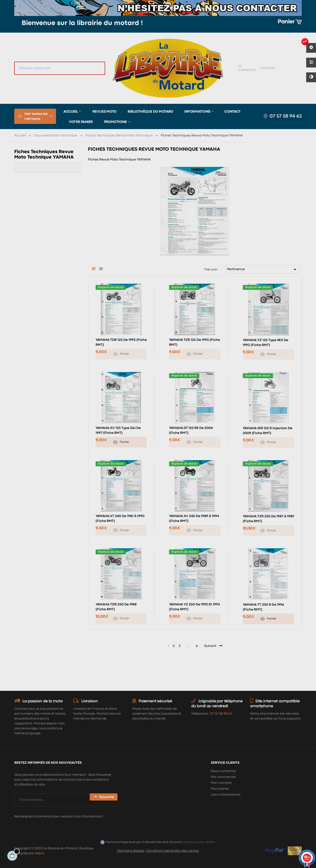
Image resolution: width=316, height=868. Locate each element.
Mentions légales (131, 851)
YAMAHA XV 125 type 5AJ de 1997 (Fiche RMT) (118, 430)
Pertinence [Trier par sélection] (262, 269)
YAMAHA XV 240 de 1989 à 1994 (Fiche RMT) (194, 519)
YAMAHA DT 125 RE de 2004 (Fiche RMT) (191, 430)
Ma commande (223, 777)
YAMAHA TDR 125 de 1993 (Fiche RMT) (121, 342)
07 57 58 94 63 (286, 116)
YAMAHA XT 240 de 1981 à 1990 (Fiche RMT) (120, 519)
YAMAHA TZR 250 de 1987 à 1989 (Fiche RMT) (268, 519)
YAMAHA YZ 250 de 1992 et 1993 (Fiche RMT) (194, 607)
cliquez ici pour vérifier (199, 842)
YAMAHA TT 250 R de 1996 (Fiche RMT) (263, 607)
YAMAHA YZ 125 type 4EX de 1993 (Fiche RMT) (266, 343)
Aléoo (40, 853)
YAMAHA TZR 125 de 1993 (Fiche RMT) (194, 342)
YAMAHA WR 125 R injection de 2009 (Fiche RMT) (268, 431)
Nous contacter (223, 771)
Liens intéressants (226, 795)
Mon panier (220, 789)
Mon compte (221, 783)
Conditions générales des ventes (172, 851)
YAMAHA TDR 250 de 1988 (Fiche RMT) (116, 607)
